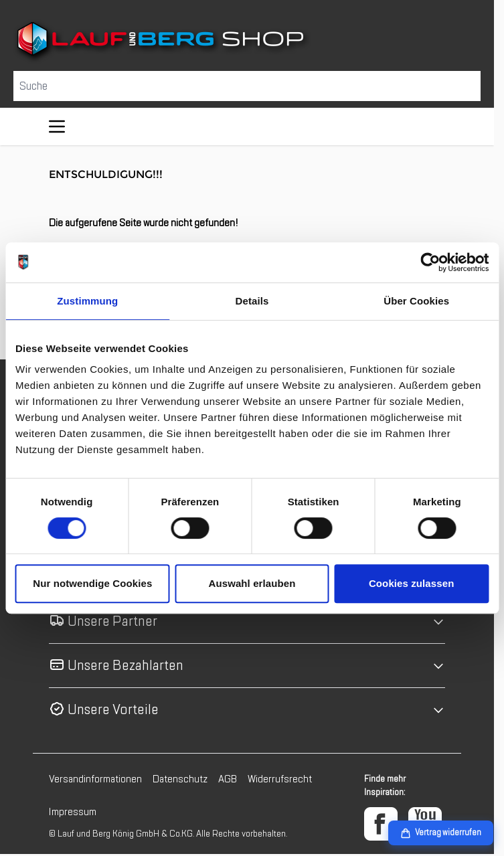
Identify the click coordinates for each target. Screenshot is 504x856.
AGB (228, 779)
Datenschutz (180, 779)
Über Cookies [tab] (416, 301)
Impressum (73, 812)
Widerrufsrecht (280, 779)
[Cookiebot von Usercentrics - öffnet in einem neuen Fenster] (430, 262)
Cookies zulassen (411, 583)
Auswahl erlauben (252, 583)
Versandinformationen (95, 779)
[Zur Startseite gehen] (247, 41)
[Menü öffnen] (57, 126)
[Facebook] (381, 824)
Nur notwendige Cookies (92, 583)
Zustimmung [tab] (87, 301)
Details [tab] (252, 301)
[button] (247, 621)
